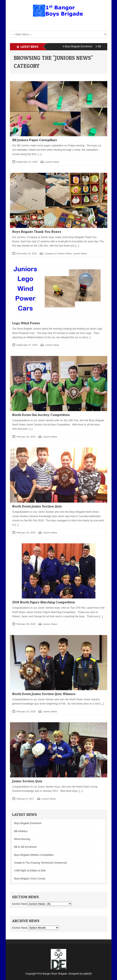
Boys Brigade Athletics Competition (34, 855)
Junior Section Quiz (27, 781)
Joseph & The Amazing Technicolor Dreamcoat (41, 863)
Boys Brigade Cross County (30, 879)
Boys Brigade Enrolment (81, 46)
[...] (39, 154)
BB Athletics (21, 831)
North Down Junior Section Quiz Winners (44, 694)
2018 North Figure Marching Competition (44, 602)
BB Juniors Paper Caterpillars (35, 140)
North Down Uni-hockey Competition (41, 415)
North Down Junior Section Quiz (37, 506)
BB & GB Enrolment (25, 847)
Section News (20, 904)
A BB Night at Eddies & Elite (30, 871)
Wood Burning (22, 839)
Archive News (20, 928)
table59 (87, 974)
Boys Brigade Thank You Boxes (37, 232)
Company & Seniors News (58, 254)
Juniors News (52, 162)
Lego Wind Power (26, 323)
